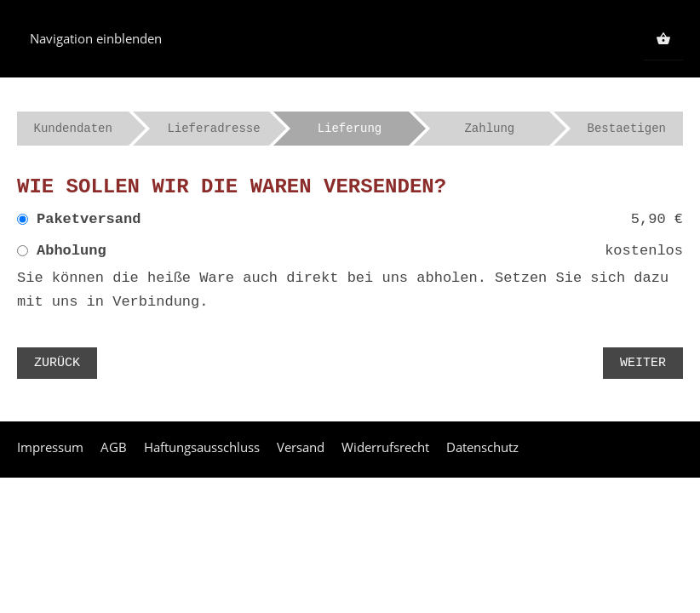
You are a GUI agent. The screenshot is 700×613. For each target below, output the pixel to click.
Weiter (643, 363)
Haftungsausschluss (202, 447)
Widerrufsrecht (385, 447)
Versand (301, 447)
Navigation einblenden (96, 38)
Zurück (57, 363)
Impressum (50, 447)
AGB (114, 447)
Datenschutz (482, 447)
